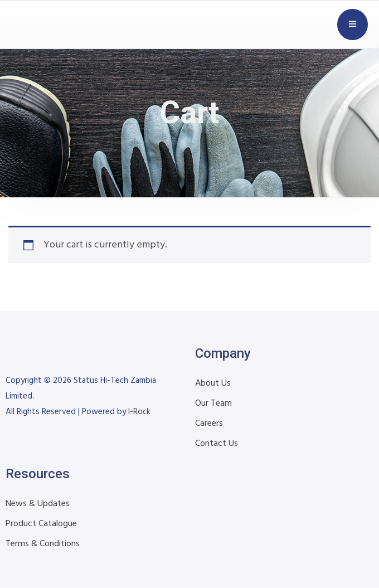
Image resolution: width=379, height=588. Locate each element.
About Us (213, 383)
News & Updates (38, 504)
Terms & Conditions (43, 544)
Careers (209, 424)
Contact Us (217, 444)
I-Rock (139, 412)
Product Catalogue (41, 524)
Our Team (213, 404)
